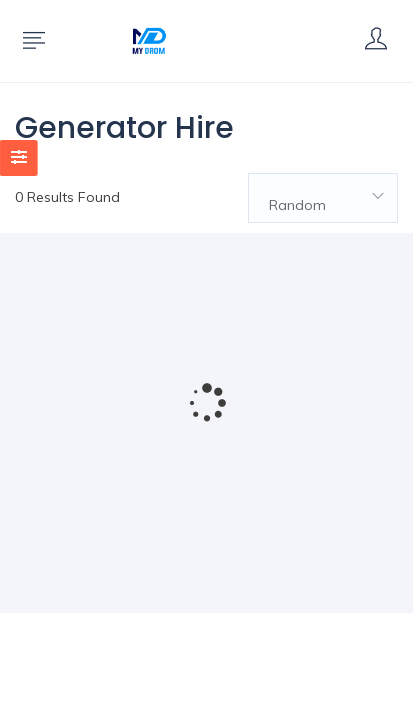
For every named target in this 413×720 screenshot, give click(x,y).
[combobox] (323, 198)
